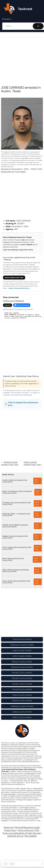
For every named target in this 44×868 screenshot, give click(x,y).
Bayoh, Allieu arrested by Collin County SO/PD (13, 560)
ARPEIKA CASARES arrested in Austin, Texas (32, 464)
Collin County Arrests (22, 657)
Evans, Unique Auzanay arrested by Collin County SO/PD (17, 549)
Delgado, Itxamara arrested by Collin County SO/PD (15, 538)
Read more (38, 483)
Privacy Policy (10, 831)
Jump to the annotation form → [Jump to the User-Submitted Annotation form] (19, 288)
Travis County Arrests (22, 640)
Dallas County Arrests (22, 713)
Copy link (8, 305)
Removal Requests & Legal (27, 828)
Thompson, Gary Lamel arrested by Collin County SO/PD (17, 504)
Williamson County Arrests (22, 646)
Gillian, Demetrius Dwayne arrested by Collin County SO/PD (16, 572)
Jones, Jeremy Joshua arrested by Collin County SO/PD (16, 583)
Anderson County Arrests (22, 707)
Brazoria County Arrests (22, 668)
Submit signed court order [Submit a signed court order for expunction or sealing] (14, 277)
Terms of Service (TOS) (28, 831)
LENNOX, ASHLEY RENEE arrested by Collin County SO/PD (15, 527)
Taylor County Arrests (22, 696)
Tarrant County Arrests (22, 685)
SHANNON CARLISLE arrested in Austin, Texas (10, 464)
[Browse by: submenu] (12, 19)
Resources (9, 828)
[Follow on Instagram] (12, 864)
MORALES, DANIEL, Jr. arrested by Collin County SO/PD (16, 516)
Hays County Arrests (22, 651)
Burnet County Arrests (22, 674)
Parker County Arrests (22, 702)
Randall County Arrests (22, 679)
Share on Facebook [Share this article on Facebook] (22, 305)
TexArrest (25, 9)
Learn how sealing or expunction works (18, 250)
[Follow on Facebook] (6, 864)
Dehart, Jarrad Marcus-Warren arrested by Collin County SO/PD (17, 493)
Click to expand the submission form (23, 405)
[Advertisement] (21, 60)
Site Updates (31, 837)
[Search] (38, 26)
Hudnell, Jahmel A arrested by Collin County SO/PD (15, 482)
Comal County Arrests (22, 690)
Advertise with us (15, 837)
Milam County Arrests (22, 718)
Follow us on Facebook (14, 301)
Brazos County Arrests (22, 663)
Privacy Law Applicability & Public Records (22, 834)
